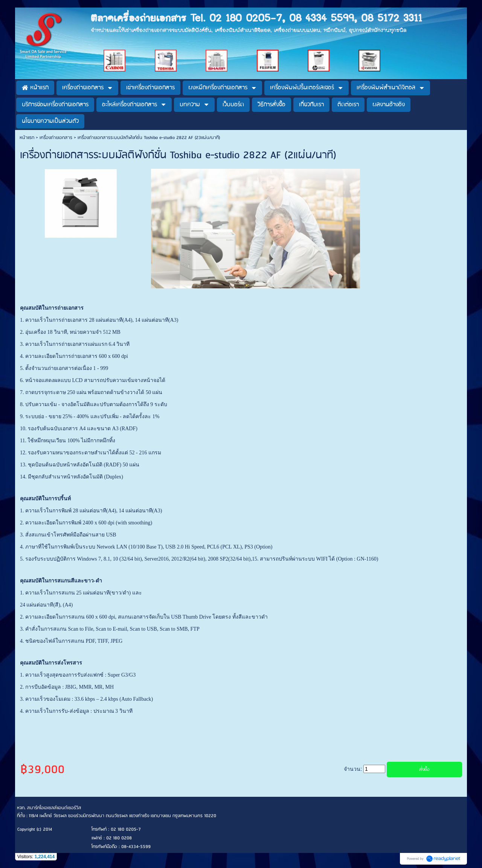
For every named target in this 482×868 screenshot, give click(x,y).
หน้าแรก (27, 138)
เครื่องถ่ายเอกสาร (56, 138)
